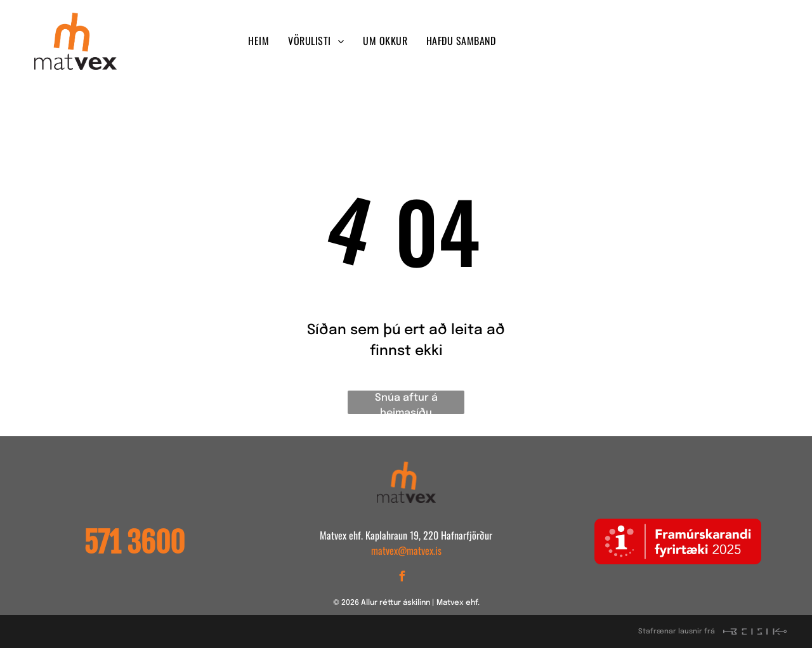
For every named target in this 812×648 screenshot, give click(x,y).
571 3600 (134, 543)
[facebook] (613, 42)
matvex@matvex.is (406, 550)
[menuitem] (259, 41)
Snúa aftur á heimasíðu (406, 403)
